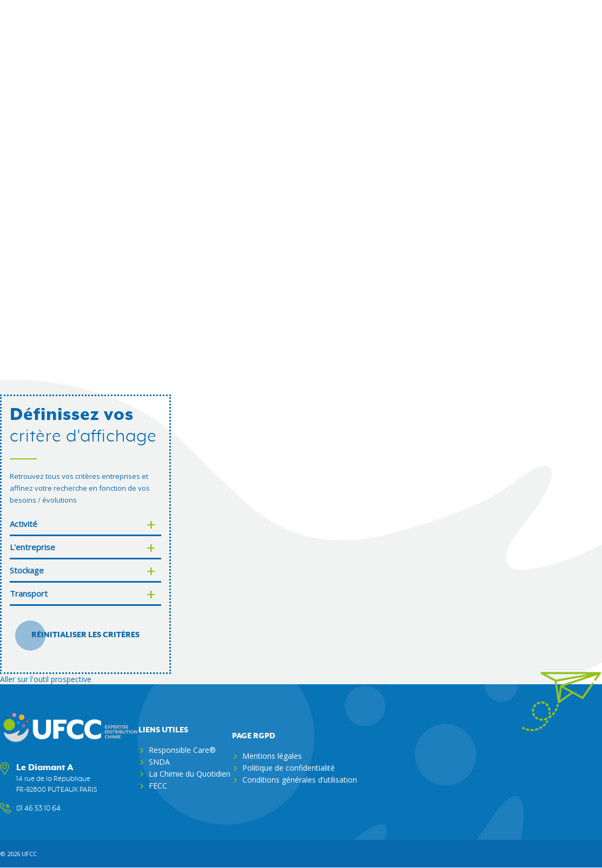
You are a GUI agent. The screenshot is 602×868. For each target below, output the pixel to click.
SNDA (159, 762)
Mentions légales (272, 756)
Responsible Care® (182, 750)
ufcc (29, 854)
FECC (158, 786)
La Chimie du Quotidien (190, 774)
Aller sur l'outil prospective (46, 679)
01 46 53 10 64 (38, 809)
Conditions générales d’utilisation (300, 780)
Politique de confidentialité (289, 768)
